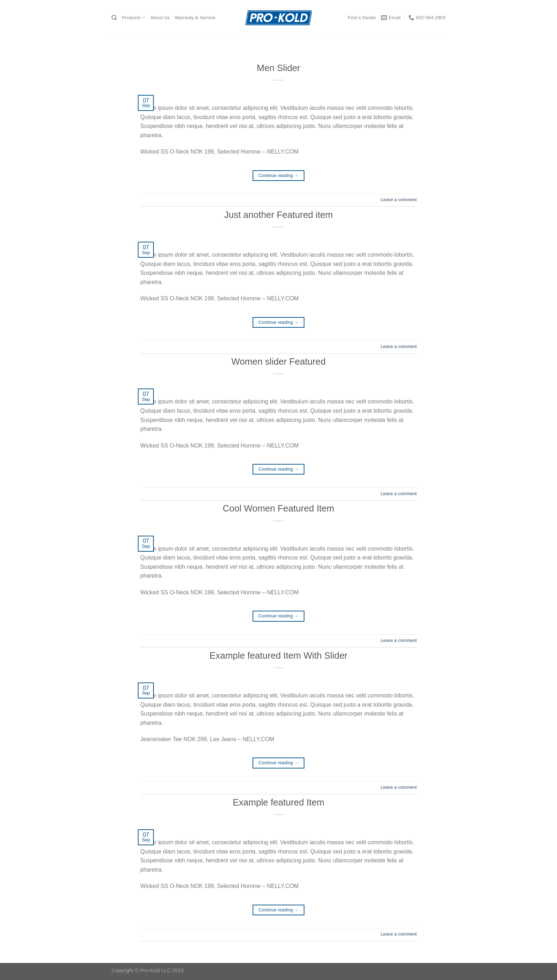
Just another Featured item (278, 215)
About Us (160, 18)
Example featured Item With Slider (278, 655)
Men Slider (278, 68)
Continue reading (278, 176)
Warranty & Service (195, 18)
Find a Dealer (362, 18)
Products (134, 18)
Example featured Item (278, 802)
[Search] (114, 18)
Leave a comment (399, 200)
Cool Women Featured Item (278, 508)
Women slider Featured (278, 362)
